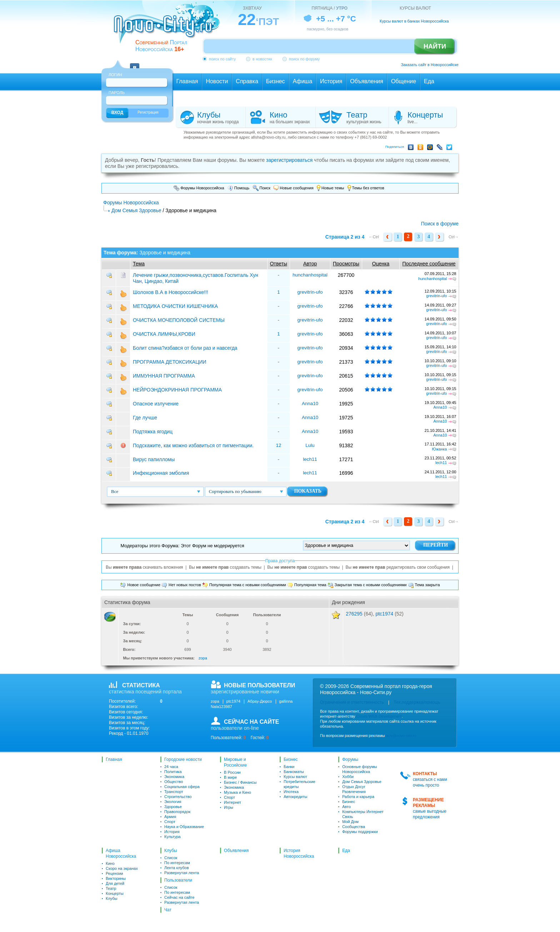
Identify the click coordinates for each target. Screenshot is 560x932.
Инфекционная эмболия (162, 473)
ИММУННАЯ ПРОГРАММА (164, 376)
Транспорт (174, 792)
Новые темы (331, 188)
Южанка (440, 449)
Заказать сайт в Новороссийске (430, 65)
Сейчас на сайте (179, 897)
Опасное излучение (156, 404)
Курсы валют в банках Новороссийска (414, 21)
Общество (174, 782)
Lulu (310, 445)
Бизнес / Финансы (240, 782)
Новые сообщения (293, 188)
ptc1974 (384, 614)
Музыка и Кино (237, 792)
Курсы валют (295, 777)
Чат (168, 910)
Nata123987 (221, 707)
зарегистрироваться (289, 160)
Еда (346, 851)
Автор (310, 264)
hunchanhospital (310, 275)
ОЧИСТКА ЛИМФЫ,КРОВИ (164, 334)
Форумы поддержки (360, 832)
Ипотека (291, 792)
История (172, 832)
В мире (230, 777)
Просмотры (346, 264)
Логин (115, 75)
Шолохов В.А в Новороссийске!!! (171, 292)
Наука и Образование (184, 827)
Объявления (236, 851)
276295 (354, 614)
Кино (110, 863)
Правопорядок (177, 812)
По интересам (177, 863)
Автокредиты (295, 797)
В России (232, 772)
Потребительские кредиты (299, 784)
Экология (173, 802)
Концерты (115, 893)
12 (278, 445)
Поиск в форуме (440, 224)
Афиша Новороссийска (121, 853)
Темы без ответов (366, 188)
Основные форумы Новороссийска (359, 769)
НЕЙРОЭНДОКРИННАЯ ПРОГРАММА (177, 390)
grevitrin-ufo (310, 292)
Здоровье (173, 807)
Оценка (381, 264)
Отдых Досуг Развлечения (354, 789)
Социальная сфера (182, 787)
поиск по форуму (304, 59)
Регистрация (148, 112)
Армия (170, 817)
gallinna (286, 701)
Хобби (348, 777)
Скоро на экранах (122, 868)
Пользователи (178, 880)
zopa (203, 658)
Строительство (178, 797)
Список (171, 858)
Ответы (279, 264)
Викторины (116, 878)
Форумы (350, 759)
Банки (289, 767)
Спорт (170, 822)
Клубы (112, 898)
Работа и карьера (358, 797)
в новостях (262, 59)
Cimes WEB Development (379, 716)
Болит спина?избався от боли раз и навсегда (185, 348)
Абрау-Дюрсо (260, 701)
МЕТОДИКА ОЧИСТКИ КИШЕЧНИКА (175, 306)
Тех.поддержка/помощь (417, 702)
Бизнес (291, 759)
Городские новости (183, 759)
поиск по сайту (222, 59)
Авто (346, 807)
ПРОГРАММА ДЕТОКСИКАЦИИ (170, 362)
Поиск (262, 188)
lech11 (310, 459)
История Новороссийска (299, 853)
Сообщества (354, 827)
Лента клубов (177, 868)
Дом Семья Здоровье (136, 210)
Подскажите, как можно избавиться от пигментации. (193, 445)
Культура (172, 837)
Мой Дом (350, 822)
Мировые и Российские (235, 762)
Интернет (232, 802)
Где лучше (145, 418)
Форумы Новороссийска (199, 188)
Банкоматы (294, 772)
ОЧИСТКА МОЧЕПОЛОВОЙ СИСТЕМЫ (179, 320)
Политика (173, 772)
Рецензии (114, 873)
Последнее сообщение (429, 264)
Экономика (174, 777)
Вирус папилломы (154, 459)
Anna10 (310, 403)
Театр (111, 888)
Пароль (117, 93)
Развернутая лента (182, 873)
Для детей (115, 883)
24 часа (171, 767)
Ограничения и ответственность (352, 702)
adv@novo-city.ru (401, 736)
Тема (139, 264)
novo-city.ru (169, 28)
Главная (114, 759)
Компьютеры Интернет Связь (363, 814)
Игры (229, 807)
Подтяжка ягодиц (153, 432)
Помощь (239, 188)
